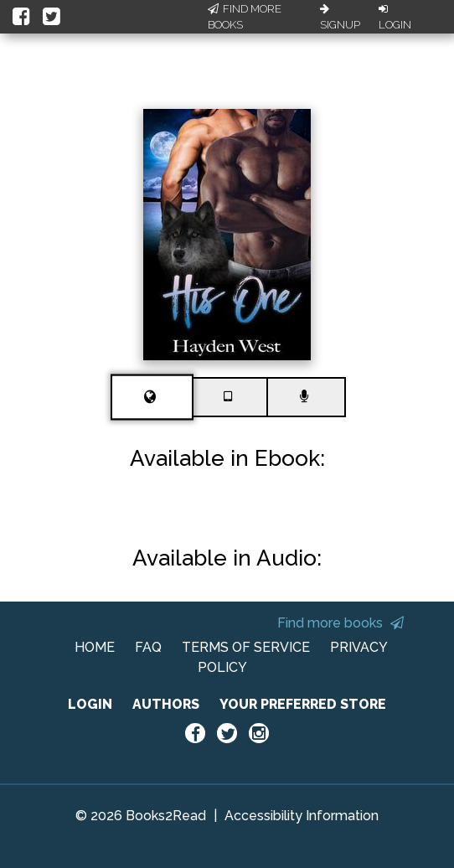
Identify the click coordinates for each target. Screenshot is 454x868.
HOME (95, 647)
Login (395, 18)
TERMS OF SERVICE (246, 647)
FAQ (148, 647)
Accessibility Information (302, 816)
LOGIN (90, 704)
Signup (340, 18)
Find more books (340, 623)
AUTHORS (166, 704)
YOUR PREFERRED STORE (303, 704)
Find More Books (245, 17)
